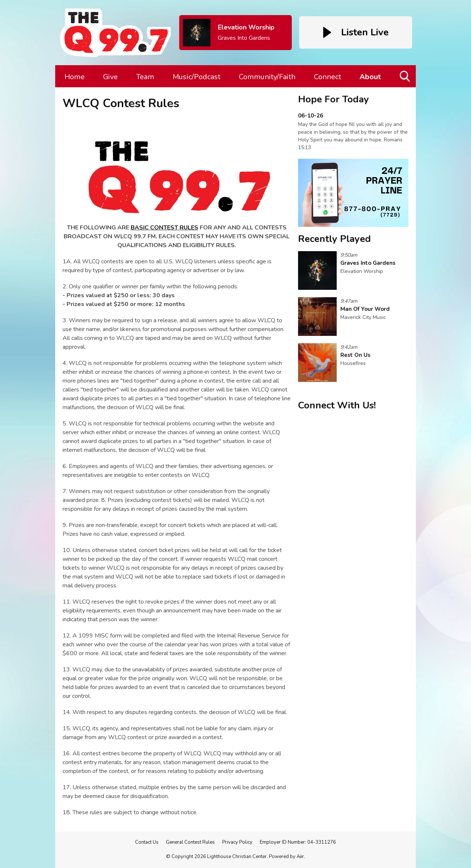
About (370, 77)
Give (110, 77)
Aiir (300, 857)
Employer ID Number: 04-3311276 (298, 842)
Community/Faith (267, 77)
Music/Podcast (196, 77)
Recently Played (334, 239)
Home (75, 77)
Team (145, 77)
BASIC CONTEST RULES (164, 228)
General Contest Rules (190, 842)
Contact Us (147, 842)
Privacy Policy (237, 842)
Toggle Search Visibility (405, 79)
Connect (327, 77)
